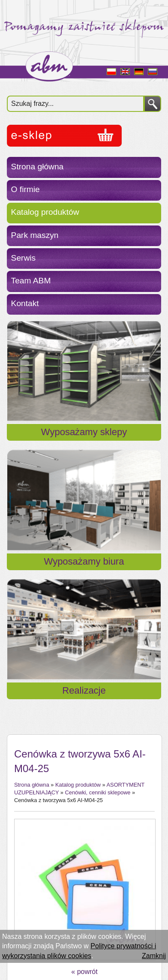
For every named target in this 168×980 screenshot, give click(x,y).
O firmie (25, 189)
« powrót (84, 972)
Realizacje (84, 690)
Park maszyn (35, 235)
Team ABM (31, 281)
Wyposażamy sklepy (84, 432)
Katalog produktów (45, 212)
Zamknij (154, 956)
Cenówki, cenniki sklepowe (98, 792)
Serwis (24, 258)
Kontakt (25, 303)
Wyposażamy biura (84, 561)
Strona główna (37, 167)
